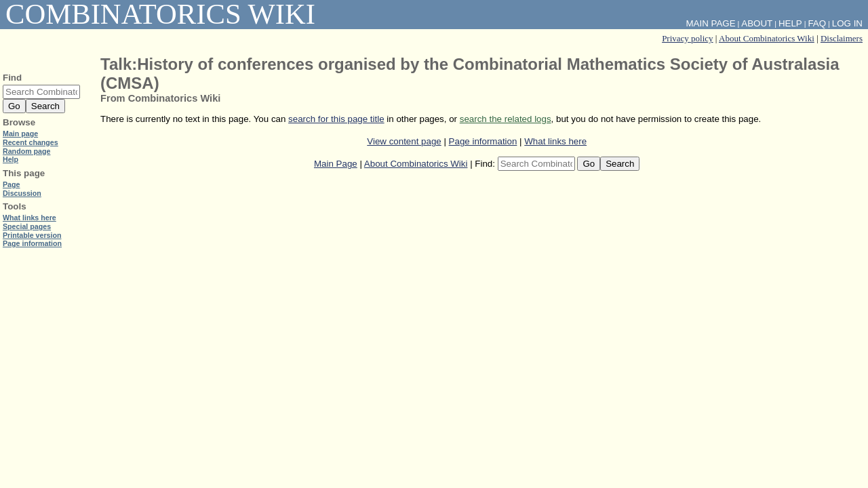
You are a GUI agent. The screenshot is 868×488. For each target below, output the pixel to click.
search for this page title (336, 119)
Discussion (22, 193)
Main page (20, 134)
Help (790, 23)
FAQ (817, 23)
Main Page (336, 164)
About (757, 23)
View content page (404, 141)
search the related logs (506, 119)
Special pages (27, 226)
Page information (483, 141)
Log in (847, 23)
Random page (26, 151)
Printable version (32, 235)
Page (11, 184)
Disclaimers (842, 38)
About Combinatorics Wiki (767, 38)
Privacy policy (687, 38)
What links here (555, 141)
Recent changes (31, 142)
